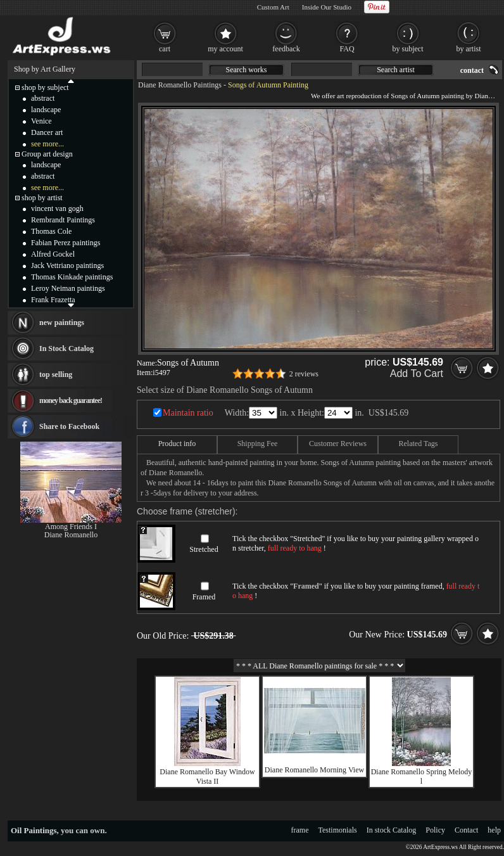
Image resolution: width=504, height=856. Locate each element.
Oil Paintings (34, 830)
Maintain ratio (188, 413)
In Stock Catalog (66, 348)
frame (300, 830)
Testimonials (338, 830)
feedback (286, 49)
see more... (47, 144)
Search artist (396, 70)
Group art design (47, 154)
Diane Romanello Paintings (180, 85)
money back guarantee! (71, 400)
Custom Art (273, 7)
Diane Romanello (71, 535)
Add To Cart (417, 374)
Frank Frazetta (53, 300)
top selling (56, 374)
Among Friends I (71, 527)
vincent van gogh (57, 208)
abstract (43, 98)
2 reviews (304, 374)
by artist (469, 49)
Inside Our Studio (327, 7)
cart (165, 49)
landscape (46, 110)
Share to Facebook (69, 426)
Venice (41, 121)
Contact (466, 830)
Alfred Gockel (53, 254)
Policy (435, 830)
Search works (247, 70)
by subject (408, 49)
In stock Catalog (392, 830)
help (494, 830)
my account (225, 49)
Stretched (204, 549)
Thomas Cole (51, 231)
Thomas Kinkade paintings (72, 277)
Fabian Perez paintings (66, 243)
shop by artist (42, 198)
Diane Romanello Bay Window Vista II (207, 776)
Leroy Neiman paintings (68, 288)
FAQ (347, 49)
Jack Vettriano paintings (67, 265)
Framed (204, 597)
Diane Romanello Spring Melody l (422, 776)
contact (472, 70)
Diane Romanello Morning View (314, 770)
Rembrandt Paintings (63, 220)
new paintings (62, 323)
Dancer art (47, 132)
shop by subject (45, 87)
